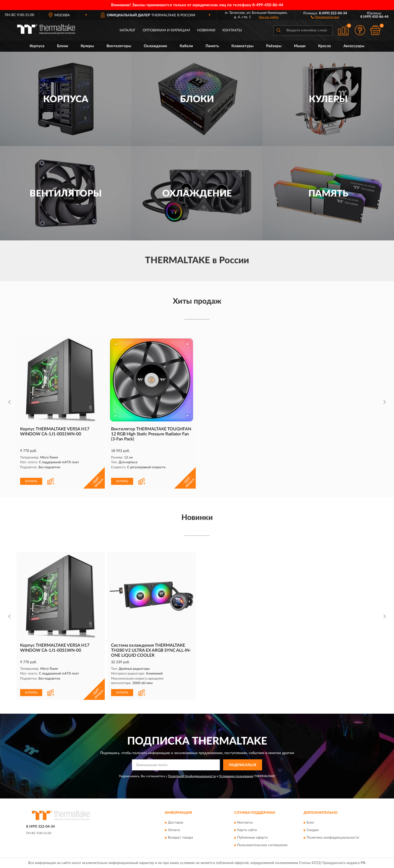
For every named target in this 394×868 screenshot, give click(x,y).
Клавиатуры (242, 46)
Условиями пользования (236, 776)
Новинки (206, 30)
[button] (325, 17)
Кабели (186, 46)
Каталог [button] (128, 30)
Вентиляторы (119, 46)
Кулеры (87, 46)
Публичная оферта (252, 838)
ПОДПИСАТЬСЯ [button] (243, 765)
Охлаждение (155, 46)
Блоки (63, 46)
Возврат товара (180, 838)
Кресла (325, 46)
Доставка (176, 823)
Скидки (313, 830)
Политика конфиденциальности (333, 838)
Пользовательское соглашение (262, 845)
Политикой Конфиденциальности (192, 776)
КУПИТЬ (31, 481)
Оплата (174, 830)
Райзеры (274, 46)
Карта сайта (247, 830)
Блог (310, 823)
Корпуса (37, 46)
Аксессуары (354, 46)
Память (212, 46)
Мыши (300, 46)
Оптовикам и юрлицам (166, 30)
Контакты (232, 30)
